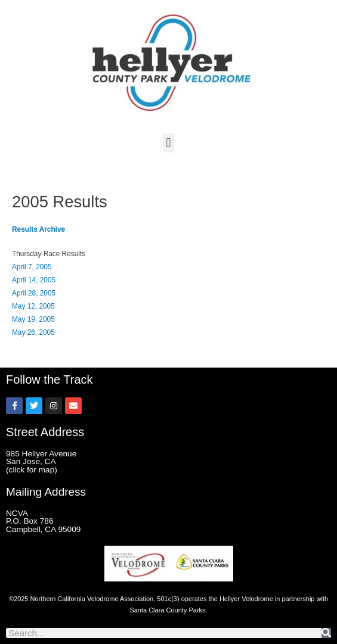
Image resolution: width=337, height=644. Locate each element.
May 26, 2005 (33, 332)
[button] (168, 143)
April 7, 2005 (32, 267)
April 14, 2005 (34, 280)
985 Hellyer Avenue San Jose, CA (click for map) (41, 462)
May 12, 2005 (33, 306)
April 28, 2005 (34, 293)
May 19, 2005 (33, 319)
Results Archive (38, 229)
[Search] (326, 633)
